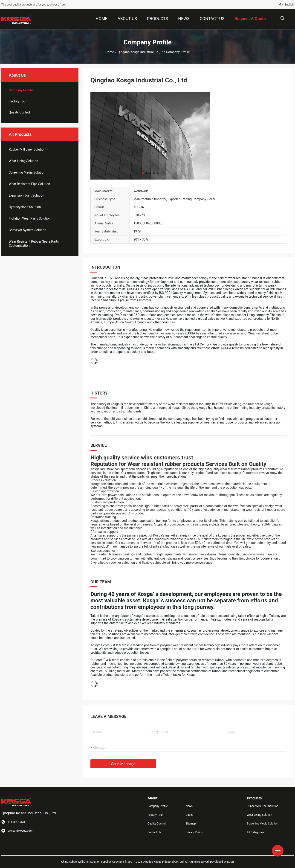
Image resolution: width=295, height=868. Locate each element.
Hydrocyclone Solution (25, 207)
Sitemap (191, 824)
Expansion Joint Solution (26, 195)
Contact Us (154, 832)
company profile (21, 90)
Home (110, 52)
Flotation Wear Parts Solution (30, 218)
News (189, 806)
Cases (189, 815)
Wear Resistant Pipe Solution (29, 184)
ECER (230, 862)
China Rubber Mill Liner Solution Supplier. (87, 862)
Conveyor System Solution (27, 230)
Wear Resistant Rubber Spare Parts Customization (34, 244)
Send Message (123, 764)
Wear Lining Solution (23, 161)
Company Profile (158, 806)
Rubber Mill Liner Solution (27, 149)
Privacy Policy (194, 832)
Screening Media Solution (27, 172)
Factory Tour (18, 101)
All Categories (255, 832)
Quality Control (19, 112)
